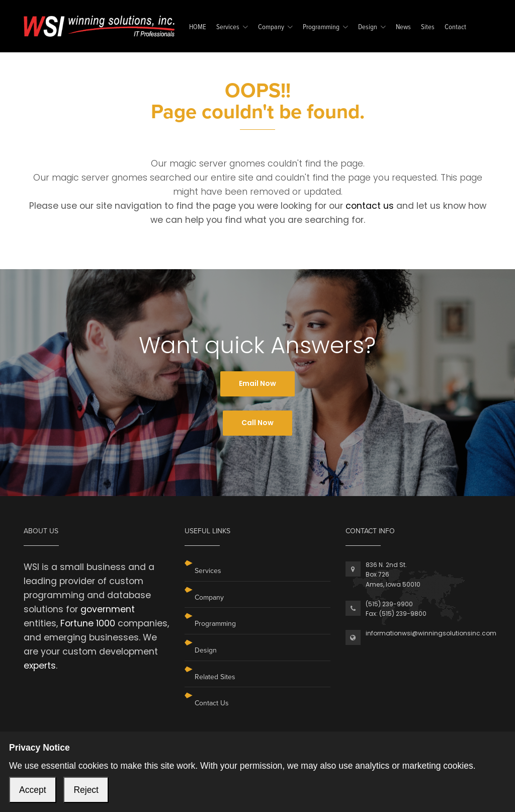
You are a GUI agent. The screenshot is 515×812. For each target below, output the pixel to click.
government (108, 609)
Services (228, 27)
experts (40, 666)
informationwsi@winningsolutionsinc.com (431, 633)
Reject (86, 790)
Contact (455, 27)
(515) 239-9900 (389, 604)
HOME (198, 27)
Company (271, 27)
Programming (321, 27)
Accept (33, 790)
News (403, 27)
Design (368, 27)
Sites (428, 27)
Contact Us (212, 703)
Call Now (257, 423)
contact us (370, 206)
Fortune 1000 (88, 623)
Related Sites (215, 677)
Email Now (257, 383)
